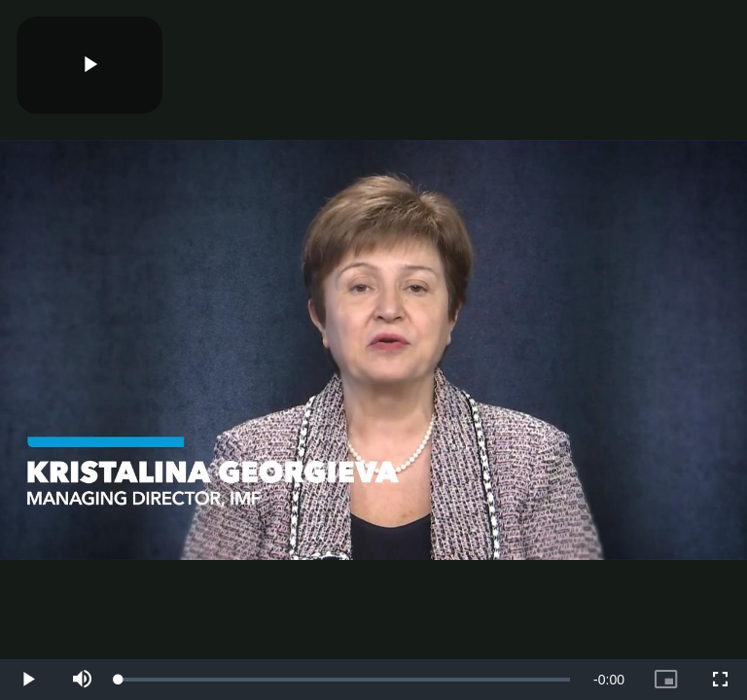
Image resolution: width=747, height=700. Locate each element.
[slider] (344, 680)
